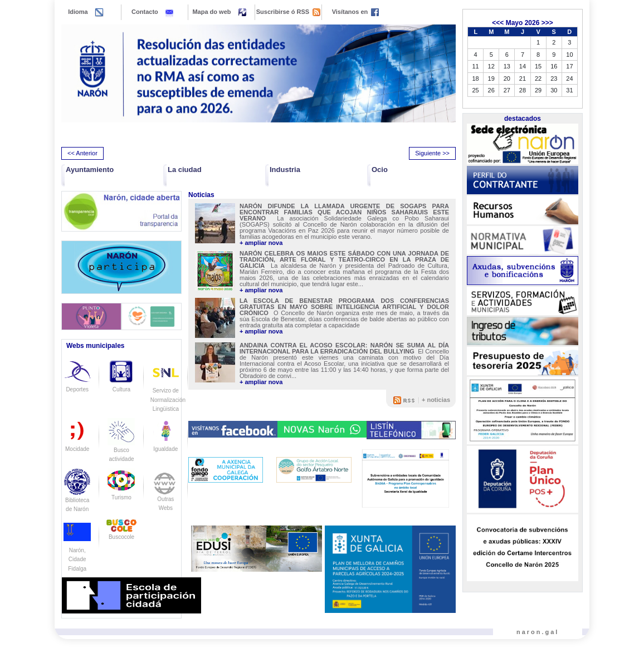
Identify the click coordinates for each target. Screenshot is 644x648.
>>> (547, 23)
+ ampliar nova (261, 243)
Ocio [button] (380, 170)
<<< (498, 23)
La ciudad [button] (185, 170)
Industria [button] (285, 170)
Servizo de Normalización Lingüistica (168, 390)
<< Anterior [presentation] (82, 153)
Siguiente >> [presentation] (432, 153)
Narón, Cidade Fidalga (77, 550)
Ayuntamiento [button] (90, 170)
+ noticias (436, 400)
